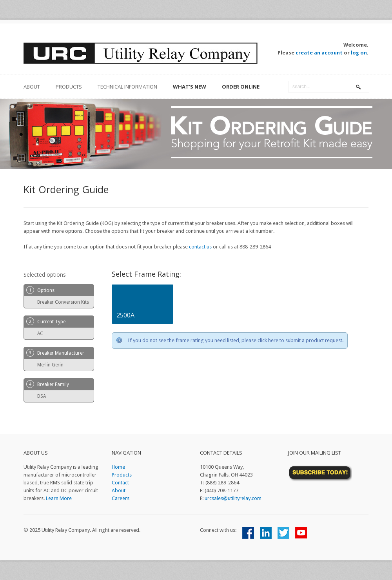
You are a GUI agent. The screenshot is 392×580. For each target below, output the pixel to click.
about (32, 87)
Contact (120, 483)
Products (69, 87)
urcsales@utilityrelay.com (233, 498)
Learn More (59, 498)
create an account (319, 53)
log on (359, 53)
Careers (121, 498)
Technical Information (127, 87)
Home (118, 467)
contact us (200, 247)
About (119, 490)
